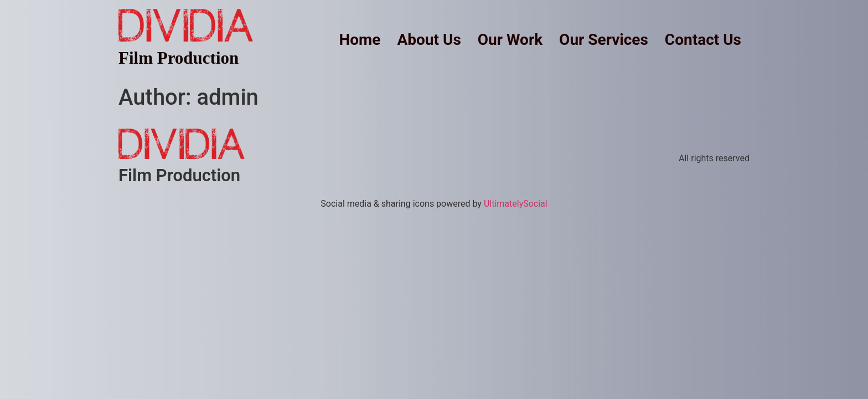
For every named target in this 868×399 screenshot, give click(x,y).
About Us (429, 40)
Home (360, 40)
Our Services (604, 40)
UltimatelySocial (516, 204)
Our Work (510, 40)
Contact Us (703, 40)
